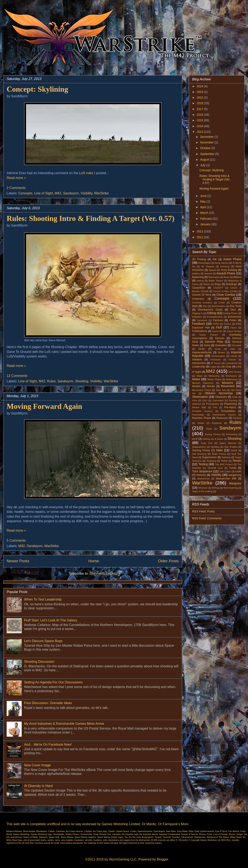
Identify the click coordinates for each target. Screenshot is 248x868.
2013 (200, 132)
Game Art (217, 331)
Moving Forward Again (44, 406)
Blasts (207, 284)
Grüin (218, 349)
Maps (200, 376)
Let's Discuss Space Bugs (43, 641)
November (207, 142)
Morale (211, 386)
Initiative (197, 360)
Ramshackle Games (224, 415)
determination (218, 306)
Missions (228, 383)
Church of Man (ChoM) (225, 291)
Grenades (221, 345)
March (205, 213)
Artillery (196, 274)
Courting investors (202, 303)
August (205, 160)
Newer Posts (18, 561)
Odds (235, 397)
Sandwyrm (71, 193)
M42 (58, 193)
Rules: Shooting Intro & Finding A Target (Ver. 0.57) (91, 218)
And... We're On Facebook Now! (48, 744)
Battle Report (216, 281)
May (203, 201)
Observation (200, 397)
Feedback (199, 324)
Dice (233, 310)
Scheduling (232, 434)
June (204, 196)
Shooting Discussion (39, 662)
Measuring (214, 376)
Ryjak (209, 429)
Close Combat (226, 295)
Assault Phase (226, 273)
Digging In (197, 313)
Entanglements (215, 317)
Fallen (233, 320)
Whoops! (203, 488)
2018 (200, 103)
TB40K (224, 461)
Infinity (234, 356)
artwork (208, 274)
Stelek (234, 450)
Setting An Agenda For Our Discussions (53, 682)
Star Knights (231, 447)
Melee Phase (215, 379)
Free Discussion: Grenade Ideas (48, 703)
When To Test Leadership (43, 599)
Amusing (225, 266)
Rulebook (217, 423)
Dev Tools (236, 306)
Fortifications (200, 331)
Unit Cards (225, 471)
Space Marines (228, 443)
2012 (200, 231)
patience (197, 404)
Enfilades (197, 317)
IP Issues (216, 363)
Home (94, 561)
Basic (227, 277)
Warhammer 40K (226, 479)
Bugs (218, 284)
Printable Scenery (202, 411)
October (206, 148)
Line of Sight (44, 193)
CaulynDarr (199, 288)
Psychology (198, 415)
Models (196, 386)
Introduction (199, 363)
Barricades (214, 277)
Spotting (215, 447)
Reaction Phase (202, 418)
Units (238, 471)
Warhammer (203, 479)
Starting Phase (201, 450)
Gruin (202, 349)
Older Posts (168, 561)
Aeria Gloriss (222, 263)
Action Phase (232, 259)
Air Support (208, 266)
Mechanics (231, 376)
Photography (212, 404)
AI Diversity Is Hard (38, 786)
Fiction (228, 324)
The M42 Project (224, 464)
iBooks (222, 352)
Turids (233, 468)
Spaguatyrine (199, 447)
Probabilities (228, 411)
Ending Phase (230, 313)
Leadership (199, 367)
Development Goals (210, 310)
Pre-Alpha (230, 407)
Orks (205, 400)
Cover (222, 303)
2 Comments (16, 188)
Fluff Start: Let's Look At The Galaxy (51, 620)
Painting (233, 400)
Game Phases (209, 335)
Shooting (82, 381)
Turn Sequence (202, 471)
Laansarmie (232, 363)
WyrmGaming (230, 488)
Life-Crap (226, 367)
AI (234, 263)
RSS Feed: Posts (203, 511)
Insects (232, 360)
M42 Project (235, 372)
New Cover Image (37, 765)
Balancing (198, 277)
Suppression (209, 457)
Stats (219, 450)
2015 (200, 120)
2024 (200, 86)
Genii (207, 345)
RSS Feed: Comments (207, 518)
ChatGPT (218, 288)
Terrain (237, 461)
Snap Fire (206, 443)
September (208, 154)
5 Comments (16, 540)
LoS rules (86, 173)
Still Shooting (199, 454)
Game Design (234, 331)
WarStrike (101, 193)
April (203, 207)
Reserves (222, 418)
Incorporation (218, 356)
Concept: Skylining (37, 89)
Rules (51, 381)
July (203, 165)
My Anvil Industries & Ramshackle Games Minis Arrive (64, 724)
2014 (200, 126)
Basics (237, 277)
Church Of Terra (202, 295)
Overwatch (218, 400)
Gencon (220, 338)
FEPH (216, 324)
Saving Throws (213, 434)
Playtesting (231, 404)
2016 (200, 115)
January (206, 224)
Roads (201, 423)
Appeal (212, 270)
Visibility (86, 193)
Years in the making (202, 491)
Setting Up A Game (213, 439)
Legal (213, 367)
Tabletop (226, 457)
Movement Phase (202, 390)
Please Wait (199, 407)
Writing (216, 488)
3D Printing (199, 259)
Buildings (232, 284)
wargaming (235, 475)
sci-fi (195, 439)
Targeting (211, 461)
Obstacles (221, 397)
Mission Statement (203, 383)
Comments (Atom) (103, 573)
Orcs (195, 400)
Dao (205, 306)
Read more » (16, 178)
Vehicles (201, 475)
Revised (237, 418)
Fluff (219, 327)
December (207, 137)
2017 (200, 109)
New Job (221, 390)
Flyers (234, 328)
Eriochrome (235, 317)
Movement (228, 386)
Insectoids (215, 360)
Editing (212, 313)
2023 (200, 92)
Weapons (235, 483)
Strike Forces (219, 454)
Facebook (202, 320)
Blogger (162, 859)
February (206, 219)
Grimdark (237, 345)
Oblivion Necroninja (219, 393)
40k (215, 259)
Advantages (204, 263)
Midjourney (232, 379)
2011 (200, 237)
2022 (200, 98)
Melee (196, 379)
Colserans (198, 299)
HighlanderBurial (202, 352)
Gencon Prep (214, 342)
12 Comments (17, 376)
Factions (218, 320)
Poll (215, 407)
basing (200, 281)
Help (233, 349)
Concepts (25, 193)
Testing (203, 464)
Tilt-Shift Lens (215, 468)
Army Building (229, 270)
